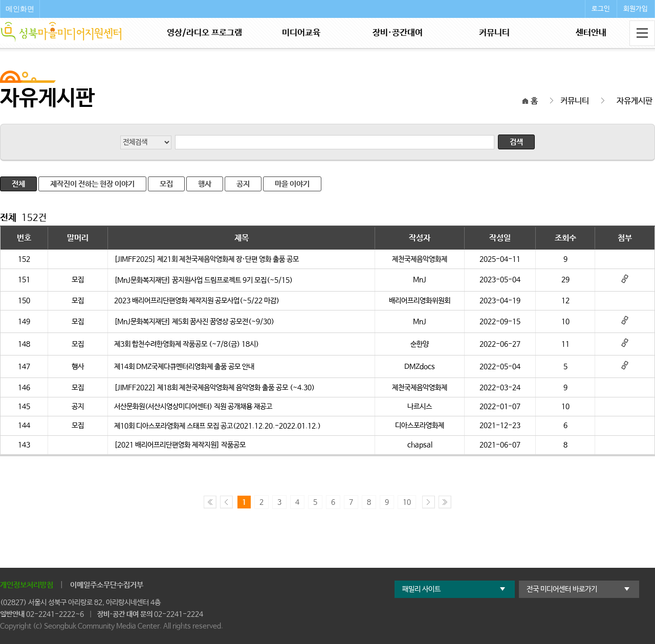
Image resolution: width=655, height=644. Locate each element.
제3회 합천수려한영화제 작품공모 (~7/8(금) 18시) (187, 344)
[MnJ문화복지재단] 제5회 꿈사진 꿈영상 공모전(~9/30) (194, 322)
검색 (516, 142)
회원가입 (636, 9)
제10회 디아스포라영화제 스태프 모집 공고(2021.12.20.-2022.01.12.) (217, 426)
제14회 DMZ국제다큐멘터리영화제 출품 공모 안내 (184, 367)
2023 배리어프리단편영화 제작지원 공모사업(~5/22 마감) (197, 301)
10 (407, 502)
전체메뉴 (642, 33)
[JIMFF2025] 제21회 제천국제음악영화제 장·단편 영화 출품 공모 (206, 259)
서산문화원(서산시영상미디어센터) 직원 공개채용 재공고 (193, 407)
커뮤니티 (494, 33)
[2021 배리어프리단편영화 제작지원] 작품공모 (180, 445)
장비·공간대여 (398, 33)
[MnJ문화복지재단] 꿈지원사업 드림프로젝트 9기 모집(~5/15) (203, 280)
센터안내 (591, 33)
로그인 (601, 9)
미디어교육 (301, 33)
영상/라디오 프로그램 (204, 33)
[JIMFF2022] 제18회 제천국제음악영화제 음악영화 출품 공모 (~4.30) (214, 388)
